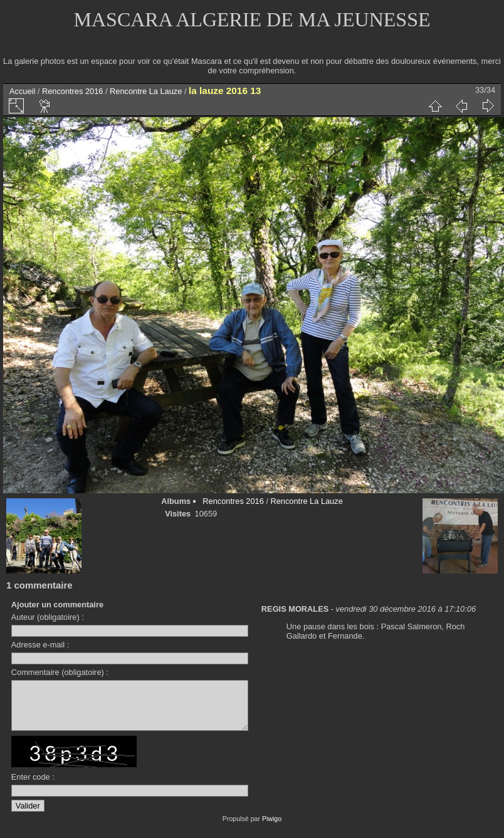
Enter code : (33, 786)
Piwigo (272, 828)
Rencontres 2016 (72, 91)
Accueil (22, 91)
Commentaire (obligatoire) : (60, 672)
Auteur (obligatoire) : (48, 617)
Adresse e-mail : (40, 645)
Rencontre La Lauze (146, 91)
